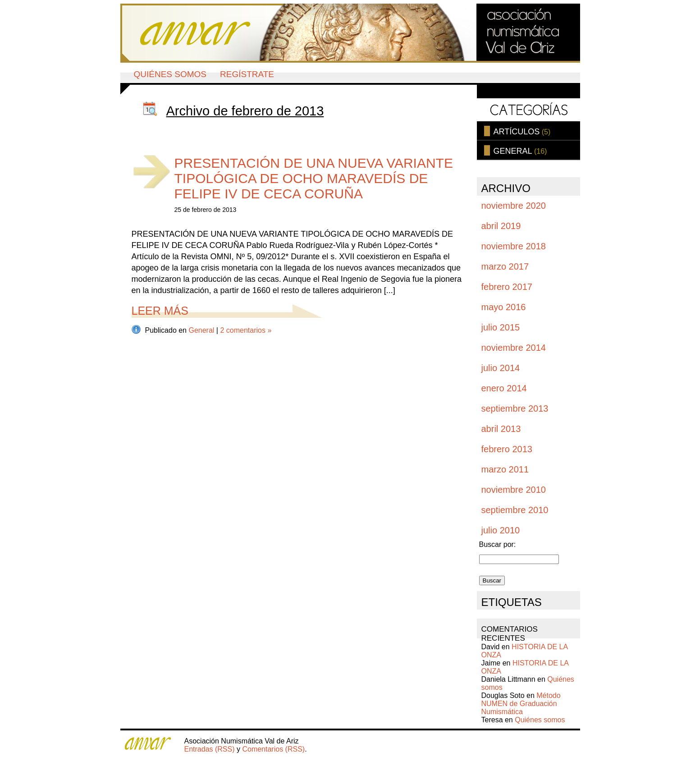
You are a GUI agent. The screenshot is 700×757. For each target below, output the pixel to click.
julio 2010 (501, 530)
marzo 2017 (505, 266)
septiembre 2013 (515, 408)
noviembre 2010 (514, 490)
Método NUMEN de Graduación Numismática (521, 704)
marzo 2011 (505, 469)
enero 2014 (504, 388)
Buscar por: (498, 544)
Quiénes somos (170, 74)
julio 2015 (501, 327)
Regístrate (247, 74)
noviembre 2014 (514, 348)
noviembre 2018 (514, 246)
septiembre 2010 (515, 510)
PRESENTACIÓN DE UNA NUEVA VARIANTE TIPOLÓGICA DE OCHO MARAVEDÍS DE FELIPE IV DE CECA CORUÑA (314, 178)
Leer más (160, 311)
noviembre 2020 (514, 206)
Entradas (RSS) (210, 749)
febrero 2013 (507, 449)
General (201, 330)
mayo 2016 (504, 307)
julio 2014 (501, 368)
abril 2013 (501, 429)
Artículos (517, 132)
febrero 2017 (507, 287)
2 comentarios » (246, 330)
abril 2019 (501, 226)
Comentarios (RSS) (273, 749)
